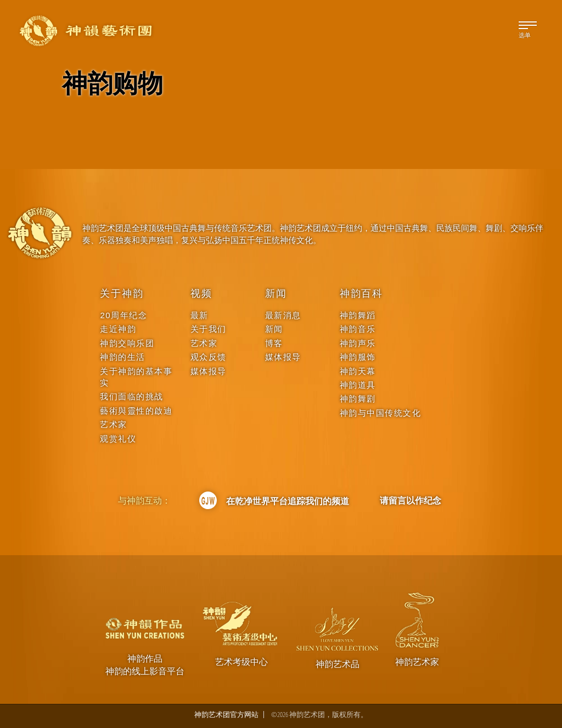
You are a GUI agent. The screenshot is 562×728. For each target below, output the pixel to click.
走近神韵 (118, 329)
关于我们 (209, 329)
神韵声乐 (358, 343)
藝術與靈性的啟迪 (136, 411)
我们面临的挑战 (132, 396)
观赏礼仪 (118, 439)
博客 (274, 343)
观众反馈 (209, 357)
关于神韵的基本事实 (136, 377)
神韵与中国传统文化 (381, 413)
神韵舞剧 (358, 399)
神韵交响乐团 (127, 343)
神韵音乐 (358, 329)
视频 (201, 294)
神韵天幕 (358, 371)
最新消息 (283, 315)
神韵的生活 (123, 357)
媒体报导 (209, 371)
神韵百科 (361, 294)
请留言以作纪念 (411, 500)
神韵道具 (358, 385)
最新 (199, 315)
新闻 (276, 294)
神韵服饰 (358, 357)
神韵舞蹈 (358, 315)
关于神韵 (122, 294)
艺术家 (114, 424)
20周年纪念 (123, 315)
